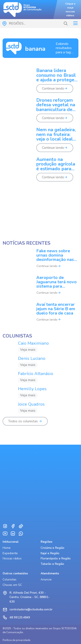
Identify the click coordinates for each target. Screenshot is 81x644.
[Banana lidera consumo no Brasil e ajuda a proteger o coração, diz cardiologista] (40, 83)
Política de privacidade (16, 640)
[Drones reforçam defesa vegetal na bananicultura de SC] (40, 113)
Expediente (10, 553)
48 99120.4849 (20, 617)
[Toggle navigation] (75, 23)
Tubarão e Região (52, 564)
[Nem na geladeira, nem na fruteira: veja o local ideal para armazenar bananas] (40, 142)
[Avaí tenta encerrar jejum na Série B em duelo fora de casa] (40, 315)
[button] (66, 24)
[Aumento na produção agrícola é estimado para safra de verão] (40, 172)
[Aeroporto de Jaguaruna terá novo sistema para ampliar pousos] (40, 288)
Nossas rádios (12, 558)
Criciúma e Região (52, 548)
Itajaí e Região (50, 553)
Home (7, 548)
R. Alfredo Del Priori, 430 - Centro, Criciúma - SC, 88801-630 (30, 597)
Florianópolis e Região (56, 558)
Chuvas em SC (12, 585)
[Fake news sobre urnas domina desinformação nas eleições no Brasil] (40, 261)
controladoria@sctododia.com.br (31, 609)
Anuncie (46, 579)
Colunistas (10, 579)
